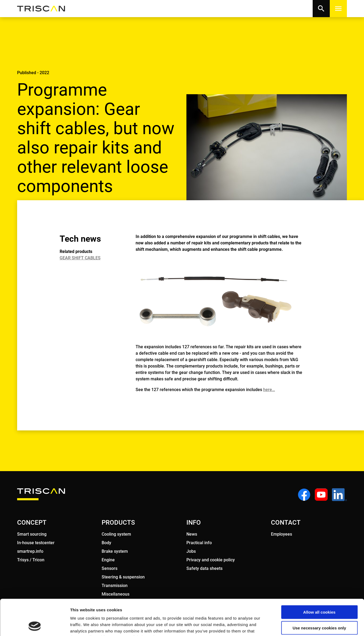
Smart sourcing (32, 534)
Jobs (191, 551)
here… (269, 390)
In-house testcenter (36, 543)
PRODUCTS (118, 523)
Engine (108, 560)
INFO (194, 523)
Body (106, 543)
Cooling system (116, 534)
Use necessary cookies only (319, 594)
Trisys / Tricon (31, 560)
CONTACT (286, 523)
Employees (281, 534)
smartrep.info (30, 551)
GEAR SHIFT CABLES (80, 258)
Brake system (115, 551)
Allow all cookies (319, 578)
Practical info (199, 543)
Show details (281, 625)
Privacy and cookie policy (211, 560)
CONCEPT (32, 523)
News (192, 534)
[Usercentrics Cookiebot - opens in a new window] (35, 626)
